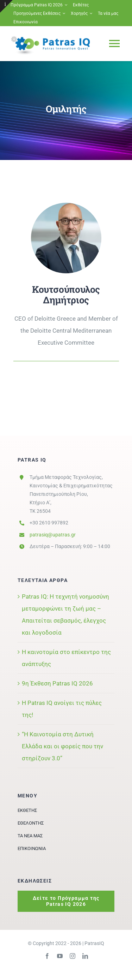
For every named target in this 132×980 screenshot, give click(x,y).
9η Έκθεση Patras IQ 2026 (57, 683)
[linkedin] (85, 956)
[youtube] (60, 956)
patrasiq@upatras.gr (53, 535)
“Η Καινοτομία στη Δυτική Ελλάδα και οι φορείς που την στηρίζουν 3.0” (62, 746)
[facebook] (47, 956)
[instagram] (73, 956)
